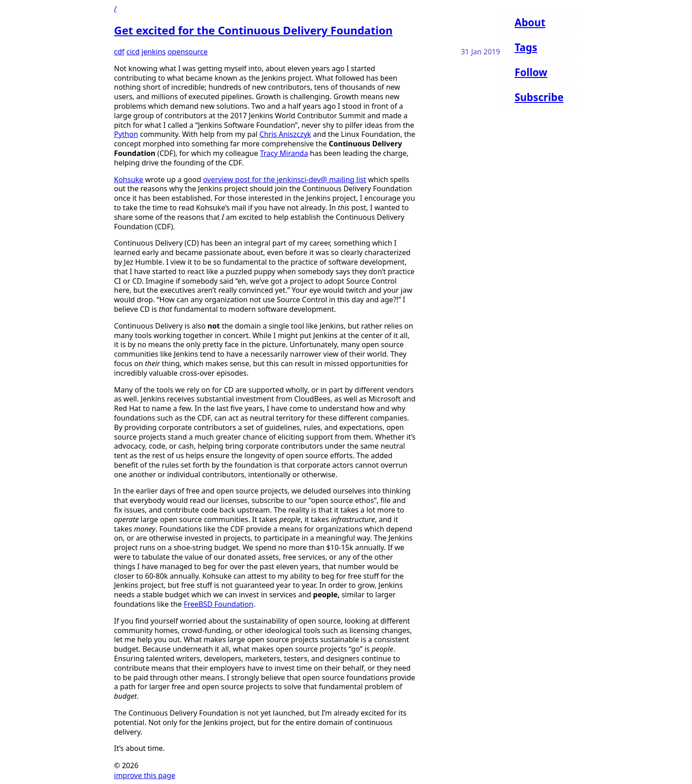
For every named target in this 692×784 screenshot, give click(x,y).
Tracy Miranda (284, 153)
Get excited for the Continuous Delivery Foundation (254, 30)
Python (126, 134)
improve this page (145, 775)
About (530, 22)
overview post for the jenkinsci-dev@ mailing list (285, 179)
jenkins (153, 52)
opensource (188, 52)
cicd (133, 52)
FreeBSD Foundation (218, 604)
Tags (526, 47)
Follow (531, 72)
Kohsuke (129, 179)
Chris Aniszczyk (286, 134)
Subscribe (539, 97)
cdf (119, 52)
